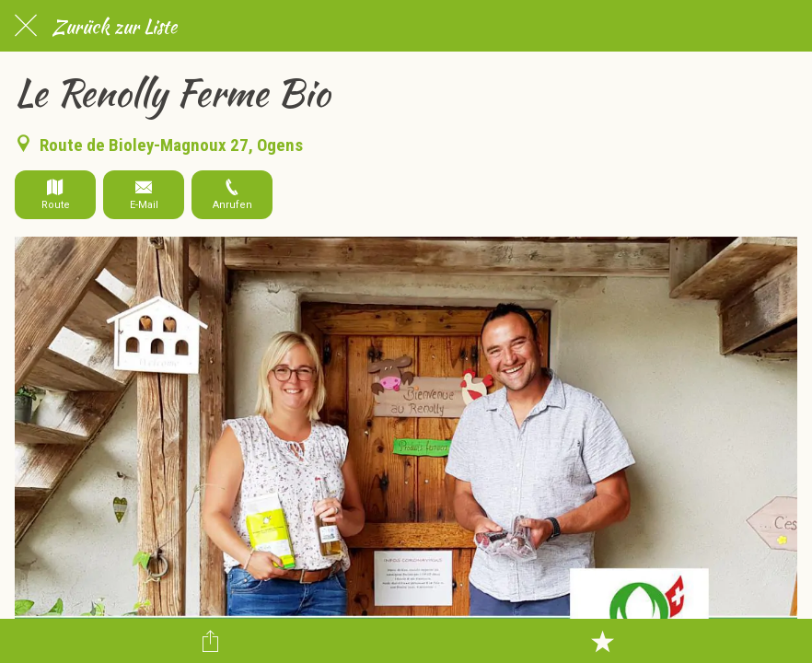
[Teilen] (211, 641)
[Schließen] (26, 26)
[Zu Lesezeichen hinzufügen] (602, 641)
